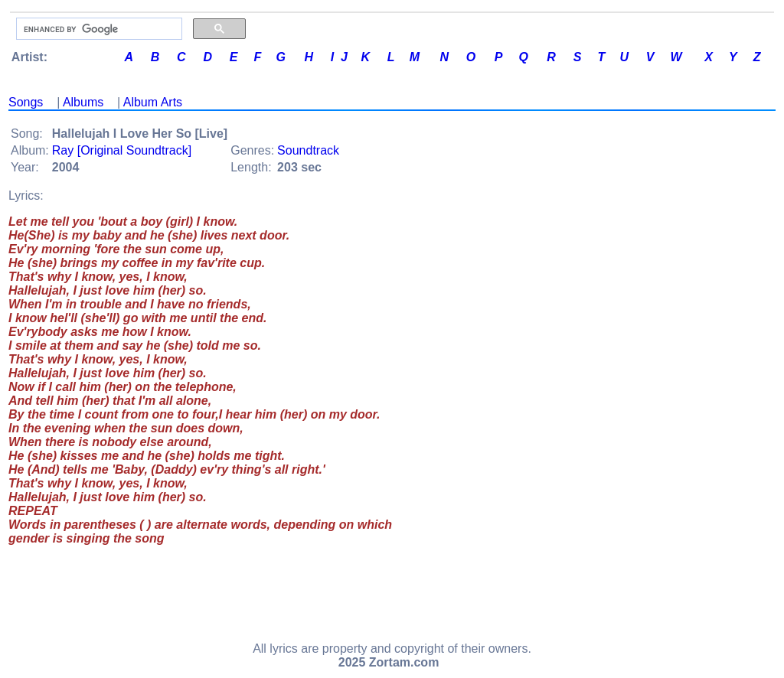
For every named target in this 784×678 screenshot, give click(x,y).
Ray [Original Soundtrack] (122, 150)
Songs (26, 102)
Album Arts (153, 102)
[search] (98, 29)
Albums (83, 102)
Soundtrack (308, 150)
